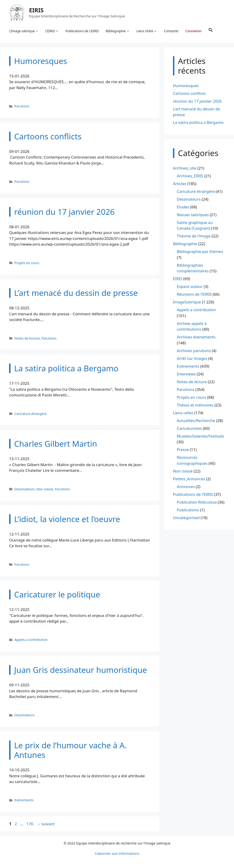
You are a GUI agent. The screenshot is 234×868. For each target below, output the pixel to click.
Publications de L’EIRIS (82, 31)
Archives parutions (194, 351)
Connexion (194, 31)
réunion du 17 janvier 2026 (197, 101)
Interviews (186, 374)
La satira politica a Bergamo (198, 123)
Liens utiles (183, 413)
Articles (180, 184)
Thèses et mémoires (195, 405)
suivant (46, 824)
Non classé (45, 489)
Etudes (183, 207)
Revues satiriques (193, 215)
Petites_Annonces (189, 479)
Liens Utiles (147, 31)
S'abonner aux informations (117, 853)
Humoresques (186, 86)
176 (30, 824)
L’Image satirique (24, 31)
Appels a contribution (31, 640)
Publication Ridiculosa (197, 502)
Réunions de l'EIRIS (194, 294)
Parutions (22, 106)
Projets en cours (27, 263)
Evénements (24, 800)
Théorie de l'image (194, 236)
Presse (183, 450)
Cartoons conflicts (189, 93)
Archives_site (185, 168)
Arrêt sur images (192, 358)
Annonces (186, 487)
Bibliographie (118, 31)
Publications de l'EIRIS (193, 494)
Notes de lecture (27, 338)
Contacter (171, 31)
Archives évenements (196, 337)
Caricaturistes (189, 428)
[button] (211, 31)
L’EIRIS (52, 31)
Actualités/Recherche (196, 421)
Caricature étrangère (31, 414)
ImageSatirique (187, 302)
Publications (188, 510)
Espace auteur (190, 287)
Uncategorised (186, 518)
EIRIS (36, 10)
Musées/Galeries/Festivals (201, 436)
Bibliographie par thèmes (200, 252)
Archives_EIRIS (190, 176)
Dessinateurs (24, 489)
